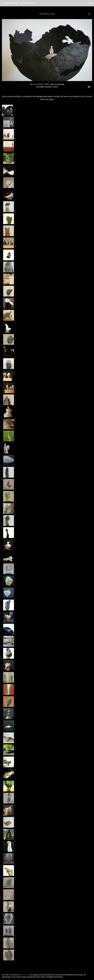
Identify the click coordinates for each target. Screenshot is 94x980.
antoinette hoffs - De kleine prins (19, 3)
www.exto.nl (24, 975)
